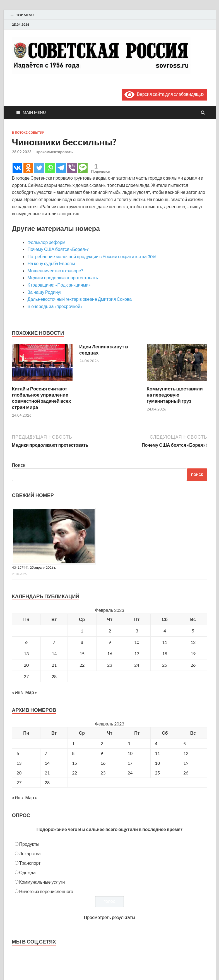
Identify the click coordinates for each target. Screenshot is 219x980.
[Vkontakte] (17, 168)
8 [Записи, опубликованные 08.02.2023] (82, 642)
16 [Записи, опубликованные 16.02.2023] (110, 653)
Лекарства (30, 853)
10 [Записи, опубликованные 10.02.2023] (137, 642)
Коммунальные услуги (42, 882)
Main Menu (34, 112)
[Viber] (72, 168)
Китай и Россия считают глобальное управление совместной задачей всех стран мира (42, 398)
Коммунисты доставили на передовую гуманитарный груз (175, 395)
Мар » (31, 692)
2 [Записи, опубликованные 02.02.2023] (110, 631)
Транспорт (30, 863)
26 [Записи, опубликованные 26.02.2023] (193, 665)
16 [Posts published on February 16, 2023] (103, 763)
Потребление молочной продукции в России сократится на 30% (92, 256)
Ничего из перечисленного (46, 891)
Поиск (19, 465)
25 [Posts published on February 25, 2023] (157, 773)
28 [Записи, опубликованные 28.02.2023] (54, 676)
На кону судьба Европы (51, 263)
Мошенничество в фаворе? (55, 271)
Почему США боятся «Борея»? (58, 249)
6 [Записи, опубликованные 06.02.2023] (26, 642)
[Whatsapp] (50, 168)
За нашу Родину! (45, 292)
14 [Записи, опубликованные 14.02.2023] (54, 653)
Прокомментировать (54, 152)
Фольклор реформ (47, 242)
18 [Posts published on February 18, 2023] (157, 763)
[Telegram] (61, 168)
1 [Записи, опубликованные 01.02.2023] (82, 631)
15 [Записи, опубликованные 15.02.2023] (82, 653)
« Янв (17, 692)
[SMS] (83, 168)
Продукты (29, 844)
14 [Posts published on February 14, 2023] (47, 763)
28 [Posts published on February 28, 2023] (47, 782)
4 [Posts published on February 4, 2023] (156, 743)
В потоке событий (28, 133)
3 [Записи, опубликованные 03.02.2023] (137, 631)
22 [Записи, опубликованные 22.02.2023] (82, 665)
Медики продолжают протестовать (63, 278)
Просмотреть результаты (109, 917)
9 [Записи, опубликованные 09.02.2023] (110, 642)
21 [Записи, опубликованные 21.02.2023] (54, 665)
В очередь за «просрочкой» (55, 306)
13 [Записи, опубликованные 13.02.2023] (26, 653)
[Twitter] (39, 168)
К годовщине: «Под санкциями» (59, 285)
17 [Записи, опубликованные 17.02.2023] (137, 653)
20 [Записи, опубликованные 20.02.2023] (26, 665)
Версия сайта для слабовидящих (164, 94)
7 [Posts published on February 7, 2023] (46, 753)
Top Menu (25, 15)
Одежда (27, 872)
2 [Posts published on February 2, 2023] (102, 743)
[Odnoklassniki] (28, 168)
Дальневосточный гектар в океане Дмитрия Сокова (80, 299)
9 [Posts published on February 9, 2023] (102, 753)
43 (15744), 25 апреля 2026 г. (34, 567)
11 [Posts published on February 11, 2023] (157, 753)
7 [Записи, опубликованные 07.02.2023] (54, 642)
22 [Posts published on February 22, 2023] (74, 773)
